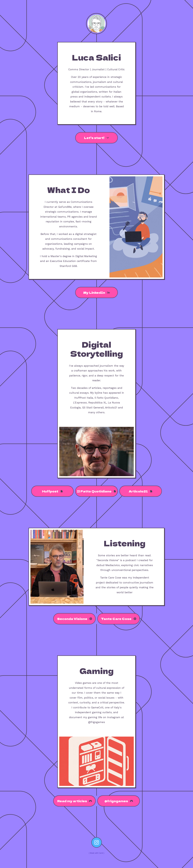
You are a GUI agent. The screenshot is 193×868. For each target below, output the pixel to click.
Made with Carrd (96, 853)
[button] (96, 138)
